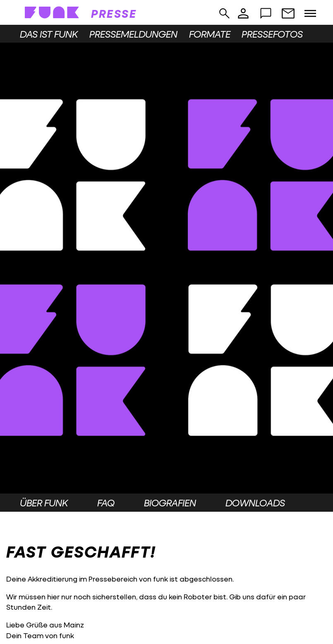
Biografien (170, 503)
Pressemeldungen (133, 34)
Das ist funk (49, 34)
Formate (210, 34)
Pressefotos (272, 34)
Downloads (255, 503)
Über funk (44, 503)
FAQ (106, 503)
